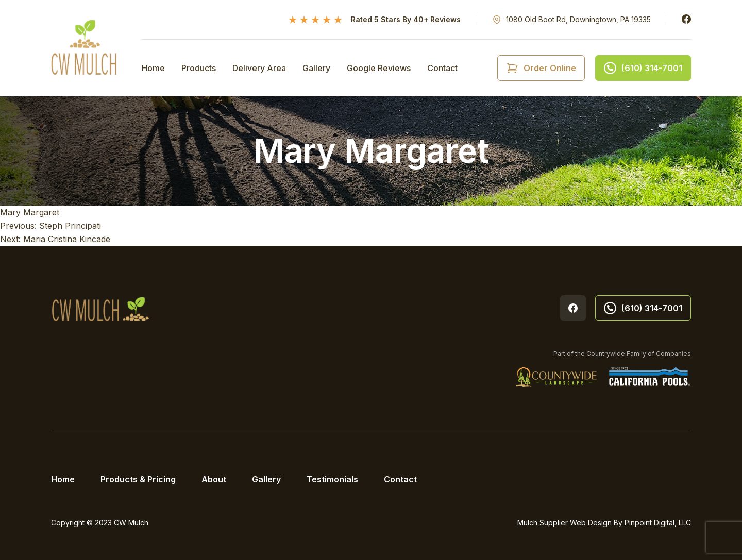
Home (153, 68)
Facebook (686, 19)
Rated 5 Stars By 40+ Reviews (406, 19)
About (214, 479)
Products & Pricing (138, 479)
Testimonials (332, 479)
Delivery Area (259, 68)
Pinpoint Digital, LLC (658, 523)
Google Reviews (379, 68)
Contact (442, 68)
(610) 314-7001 (643, 308)
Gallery (316, 68)
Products (199, 68)
